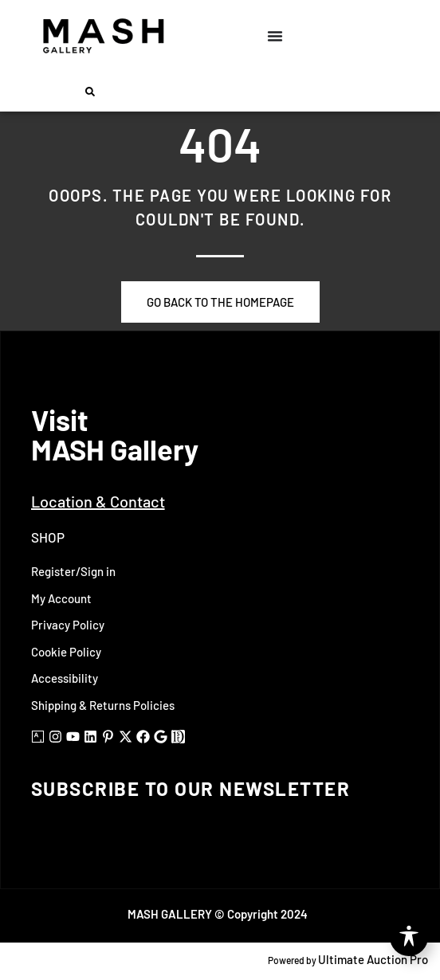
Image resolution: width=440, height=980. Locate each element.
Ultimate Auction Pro (373, 959)
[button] (90, 92)
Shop (48, 537)
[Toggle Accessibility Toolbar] (409, 937)
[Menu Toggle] (275, 36)
